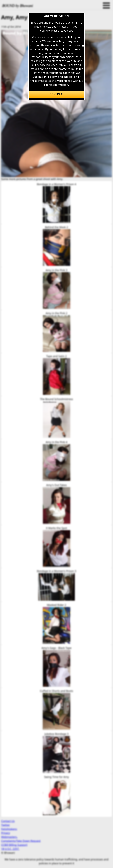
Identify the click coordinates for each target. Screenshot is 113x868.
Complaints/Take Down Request (21, 841)
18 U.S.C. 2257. (10, 849)
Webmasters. (9, 837)
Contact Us (8, 821)
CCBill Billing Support (14, 845)
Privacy (6, 833)
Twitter (6, 825)
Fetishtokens (9, 829)
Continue (56, 94)
